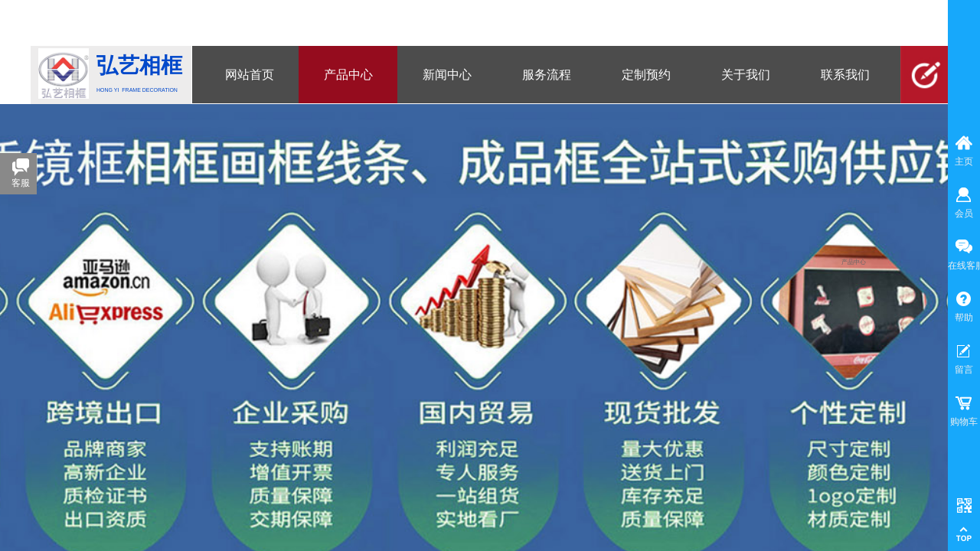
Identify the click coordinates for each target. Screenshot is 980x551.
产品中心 (854, 262)
